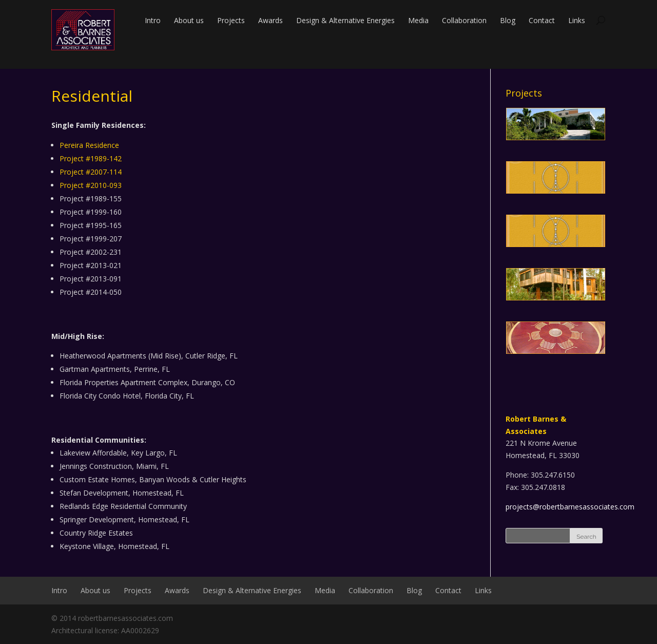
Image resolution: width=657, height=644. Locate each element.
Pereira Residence (89, 145)
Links (577, 20)
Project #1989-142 (91, 158)
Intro (153, 20)
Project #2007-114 (91, 172)
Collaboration (464, 20)
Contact (542, 20)
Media (418, 20)
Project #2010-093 (91, 185)
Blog (508, 20)
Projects (231, 20)
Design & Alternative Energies (345, 20)
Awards (270, 20)
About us (189, 20)
